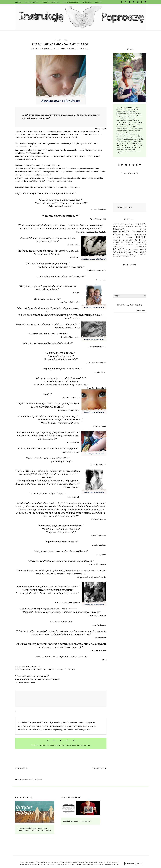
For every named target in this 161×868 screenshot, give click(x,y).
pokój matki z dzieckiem (135, 242)
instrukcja (121, 231)
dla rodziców (37, 48)
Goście (143, 229)
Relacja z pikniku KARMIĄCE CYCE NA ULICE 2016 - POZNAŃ (49, 137)
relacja (65, 48)
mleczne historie (123, 237)
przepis (116, 245)
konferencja (140, 235)
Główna (18, 2)
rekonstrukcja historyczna (130, 247)
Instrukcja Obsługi (71, 2)
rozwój (130, 250)
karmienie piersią (52, 48)
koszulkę (72, 669)
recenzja (141, 244)
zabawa (129, 254)
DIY (130, 227)
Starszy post (99, 768)
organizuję (118, 242)
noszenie (141, 237)
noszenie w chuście (123, 240)
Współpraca (87, 2)
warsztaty (74, 48)
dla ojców (137, 227)
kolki (129, 235)
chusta (142, 224)
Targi (136, 250)
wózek (129, 252)
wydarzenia (85, 48)
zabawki (142, 254)
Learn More (130, 863)
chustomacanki (120, 227)
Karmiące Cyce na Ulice (26, 134)
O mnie (141, 240)
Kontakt (98, 2)
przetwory (128, 245)
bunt (135, 224)
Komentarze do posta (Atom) (33, 780)
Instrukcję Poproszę (124, 207)
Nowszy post (22, 768)
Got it (139, 863)
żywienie (133, 256)
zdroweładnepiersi (121, 256)
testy (143, 250)
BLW (130, 224)
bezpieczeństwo (120, 224)
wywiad (117, 254)
